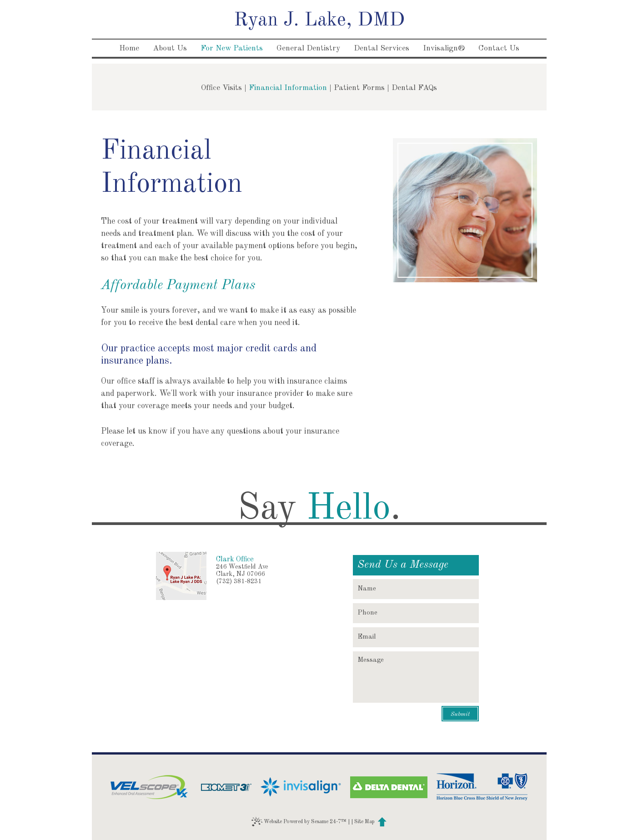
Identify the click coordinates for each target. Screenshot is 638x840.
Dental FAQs (414, 88)
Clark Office (235, 560)
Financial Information (288, 88)
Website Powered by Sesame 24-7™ (299, 822)
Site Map (364, 822)
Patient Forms (359, 88)
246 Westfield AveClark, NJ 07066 (242, 570)
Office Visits (221, 88)
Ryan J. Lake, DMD (319, 20)
